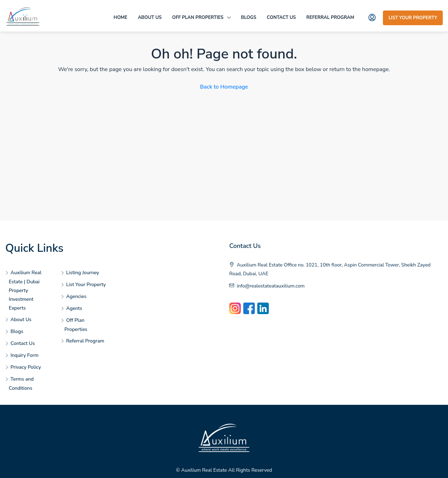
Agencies (76, 296)
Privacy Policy (26, 367)
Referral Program (330, 18)
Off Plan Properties (198, 18)
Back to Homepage (224, 87)
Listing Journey (83, 273)
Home (121, 18)
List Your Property (413, 18)
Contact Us (281, 18)
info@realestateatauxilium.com (271, 286)
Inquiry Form (24, 355)
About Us (150, 18)
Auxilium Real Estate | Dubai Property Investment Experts (25, 290)
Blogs (249, 18)
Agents (74, 308)
